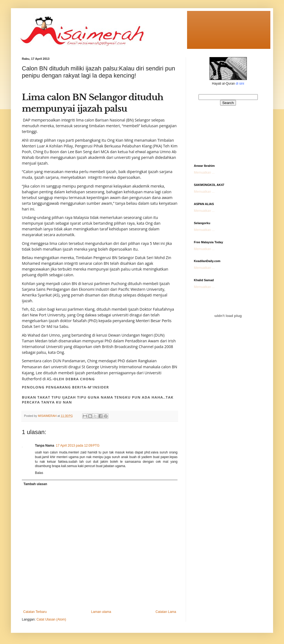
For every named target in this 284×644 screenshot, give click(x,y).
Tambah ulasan (35, 484)
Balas (39, 473)
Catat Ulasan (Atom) (51, 619)
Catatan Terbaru (35, 612)
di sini (240, 84)
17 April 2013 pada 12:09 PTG (78, 446)
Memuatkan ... (204, 173)
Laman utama (101, 612)
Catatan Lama (166, 612)
